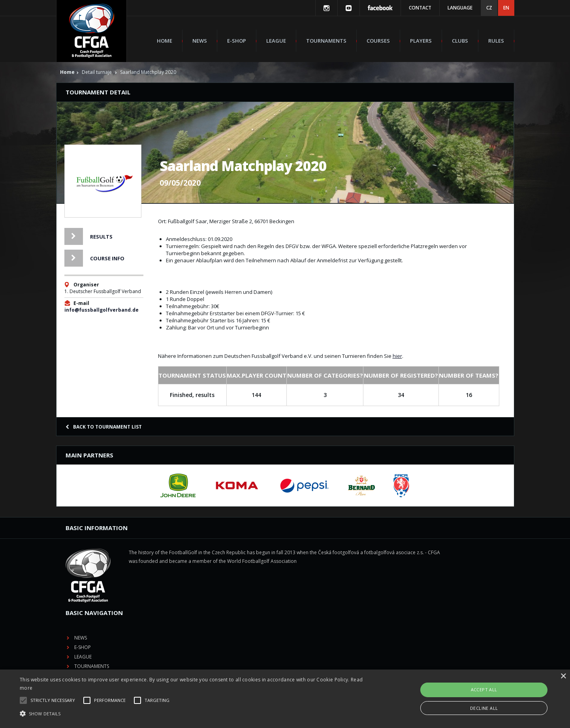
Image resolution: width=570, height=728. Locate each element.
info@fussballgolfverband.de (102, 310)
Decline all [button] (484, 708)
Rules (496, 41)
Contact (420, 8)
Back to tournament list (104, 427)
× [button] (563, 676)
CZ (489, 8)
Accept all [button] (484, 689)
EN (506, 8)
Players (421, 41)
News (200, 41)
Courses (378, 41)
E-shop (237, 41)
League (276, 41)
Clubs (460, 41)
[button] (192, 714)
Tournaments (326, 41)
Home (165, 41)
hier (397, 356)
